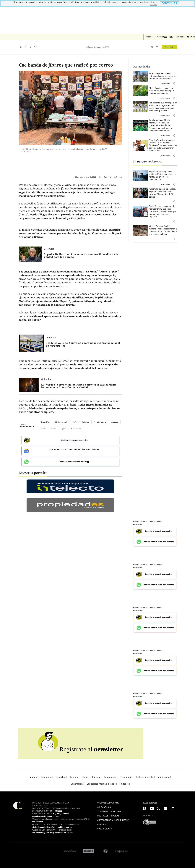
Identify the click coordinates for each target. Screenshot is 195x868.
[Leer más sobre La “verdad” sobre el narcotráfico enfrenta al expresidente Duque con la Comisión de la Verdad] (29, 385)
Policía (74, 422)
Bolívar (53, 429)
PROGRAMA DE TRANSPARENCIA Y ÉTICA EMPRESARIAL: (57, 824)
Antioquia (115, 422)
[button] (174, 84)
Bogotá (43, 429)
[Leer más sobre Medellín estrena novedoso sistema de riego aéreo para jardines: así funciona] (163, 91)
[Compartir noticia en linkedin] (121, 177)
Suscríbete (169, 47)
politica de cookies (152, 3)
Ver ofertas (137, 523)
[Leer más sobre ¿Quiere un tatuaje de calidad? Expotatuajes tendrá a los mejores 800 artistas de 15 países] (163, 193)
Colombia (49, 249)
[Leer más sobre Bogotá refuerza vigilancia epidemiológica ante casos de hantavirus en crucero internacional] (163, 176)
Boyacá (63, 429)
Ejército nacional (61, 422)
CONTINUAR (169, 3)
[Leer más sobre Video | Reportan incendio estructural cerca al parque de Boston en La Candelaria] (163, 76)
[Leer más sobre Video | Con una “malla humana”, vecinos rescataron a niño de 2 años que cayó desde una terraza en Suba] (163, 230)
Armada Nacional (100, 422)
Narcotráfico (45, 422)
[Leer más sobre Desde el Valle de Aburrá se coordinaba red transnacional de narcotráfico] (31, 343)
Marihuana (85, 422)
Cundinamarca (76, 429)
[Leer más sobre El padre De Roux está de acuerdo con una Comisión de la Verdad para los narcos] (30, 254)
